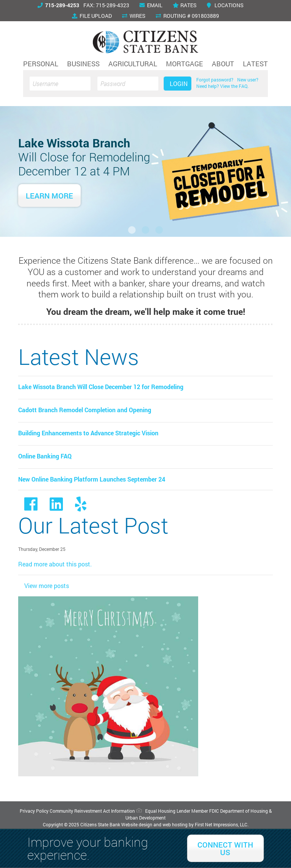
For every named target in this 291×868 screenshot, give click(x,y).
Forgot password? (215, 80)
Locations (225, 5)
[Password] (128, 84)
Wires (134, 16)
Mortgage (185, 64)
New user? (248, 80)
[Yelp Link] (81, 507)
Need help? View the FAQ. (222, 86)
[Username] (60, 84)
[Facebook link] (31, 507)
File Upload (92, 16)
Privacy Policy (34, 811)
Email (151, 5)
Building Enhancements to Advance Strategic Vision (88, 433)
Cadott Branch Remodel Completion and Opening (85, 410)
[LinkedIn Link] (56, 507)
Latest (255, 64)
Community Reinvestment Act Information (92, 811)
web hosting (175, 824)
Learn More (49, 195)
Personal (41, 64)
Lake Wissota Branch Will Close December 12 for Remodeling (101, 387)
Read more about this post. (55, 564)
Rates (185, 5)
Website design (137, 824)
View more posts (47, 586)
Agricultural (133, 64)
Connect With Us (225, 848)
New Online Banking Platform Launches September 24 (92, 479)
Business (83, 64)
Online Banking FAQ (45, 456)
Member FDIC (205, 811)
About (223, 64)
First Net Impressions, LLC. (222, 824)
